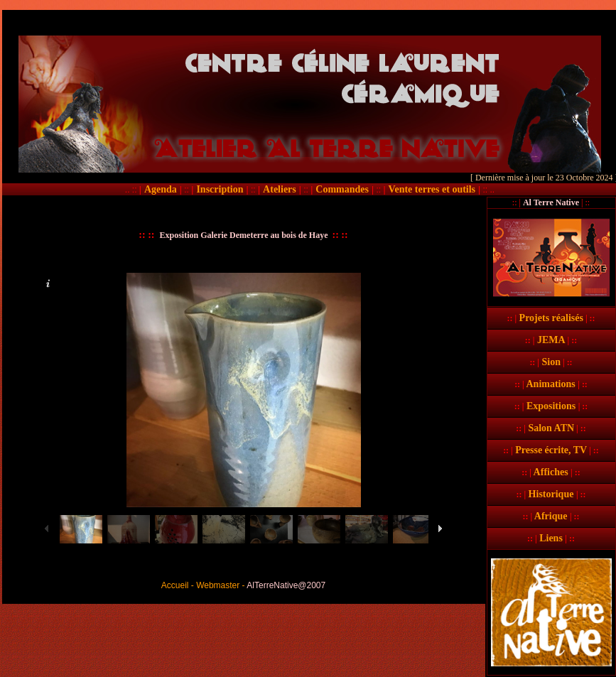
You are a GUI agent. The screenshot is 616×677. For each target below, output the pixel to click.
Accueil (175, 585)
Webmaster (218, 585)
